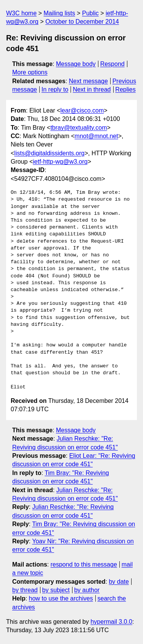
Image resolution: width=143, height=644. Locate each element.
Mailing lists (59, 13)
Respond (112, 64)
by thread (25, 590)
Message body (76, 64)
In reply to (55, 89)
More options (30, 72)
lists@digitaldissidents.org (49, 153)
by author (87, 590)
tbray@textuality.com (79, 128)
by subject (56, 590)
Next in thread (92, 89)
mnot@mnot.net (96, 136)
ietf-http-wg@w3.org (60, 162)
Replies (125, 89)
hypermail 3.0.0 (111, 622)
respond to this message (84, 564)
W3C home (21, 13)
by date (119, 582)
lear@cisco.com (82, 110)
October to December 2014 (82, 22)
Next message (88, 81)
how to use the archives (61, 598)
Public (90, 13)
